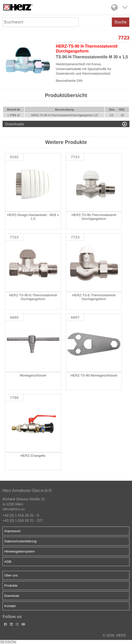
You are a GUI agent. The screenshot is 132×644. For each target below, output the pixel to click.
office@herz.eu (14, 509)
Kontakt (10, 606)
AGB (8, 562)
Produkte (11, 586)
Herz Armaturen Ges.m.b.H (27, 491)
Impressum (12, 531)
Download (12, 596)
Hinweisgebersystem (20, 551)
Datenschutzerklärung (20, 541)
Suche (121, 22)
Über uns (11, 575)
